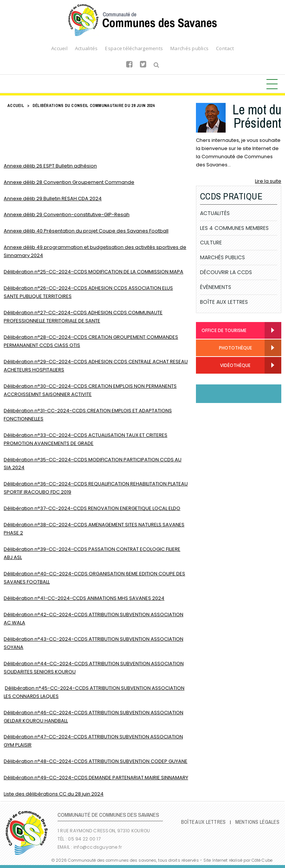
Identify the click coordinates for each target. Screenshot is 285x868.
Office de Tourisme (224, 330)
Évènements (216, 287)
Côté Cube (262, 860)
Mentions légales (257, 822)
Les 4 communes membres (234, 228)
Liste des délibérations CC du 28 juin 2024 (54, 794)
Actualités (86, 48)
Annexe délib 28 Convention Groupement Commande (69, 182)
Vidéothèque (226, 366)
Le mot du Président (257, 116)
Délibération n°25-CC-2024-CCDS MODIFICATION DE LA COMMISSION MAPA (94, 272)
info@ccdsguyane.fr (98, 847)
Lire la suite (268, 181)
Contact (225, 48)
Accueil (59, 48)
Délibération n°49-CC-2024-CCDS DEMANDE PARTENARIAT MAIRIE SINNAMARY (96, 778)
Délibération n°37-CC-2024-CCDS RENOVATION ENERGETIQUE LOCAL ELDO (92, 508)
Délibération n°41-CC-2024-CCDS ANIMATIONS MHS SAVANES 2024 (84, 598)
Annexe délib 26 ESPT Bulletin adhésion (50, 166)
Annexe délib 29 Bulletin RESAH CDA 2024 (53, 199)
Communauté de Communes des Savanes (142, 20)
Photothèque (227, 348)
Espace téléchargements (134, 48)
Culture (211, 243)
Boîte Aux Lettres (224, 302)
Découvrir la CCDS (226, 272)
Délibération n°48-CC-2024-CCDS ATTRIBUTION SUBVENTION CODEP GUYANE (96, 761)
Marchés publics (189, 48)
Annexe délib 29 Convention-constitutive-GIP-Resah (67, 214)
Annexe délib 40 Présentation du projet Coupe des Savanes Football (86, 231)
